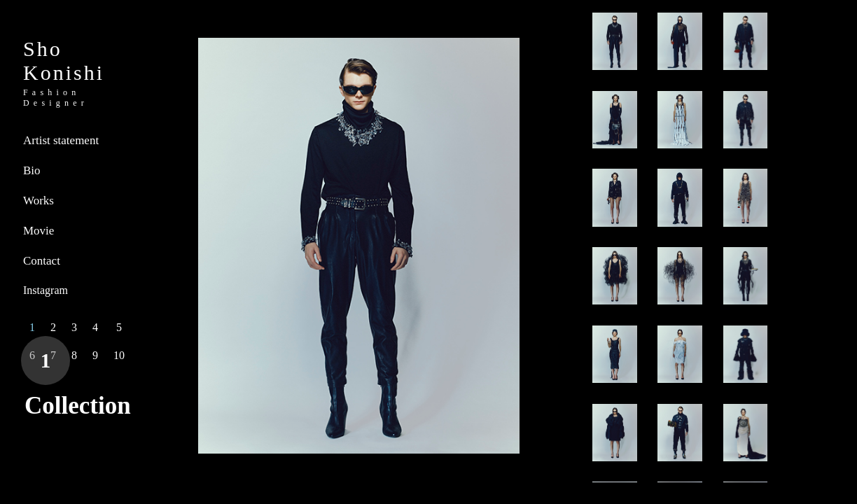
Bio (32, 170)
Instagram (46, 290)
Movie (39, 231)
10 (119, 355)
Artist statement (61, 140)
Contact (42, 261)
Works (39, 201)
